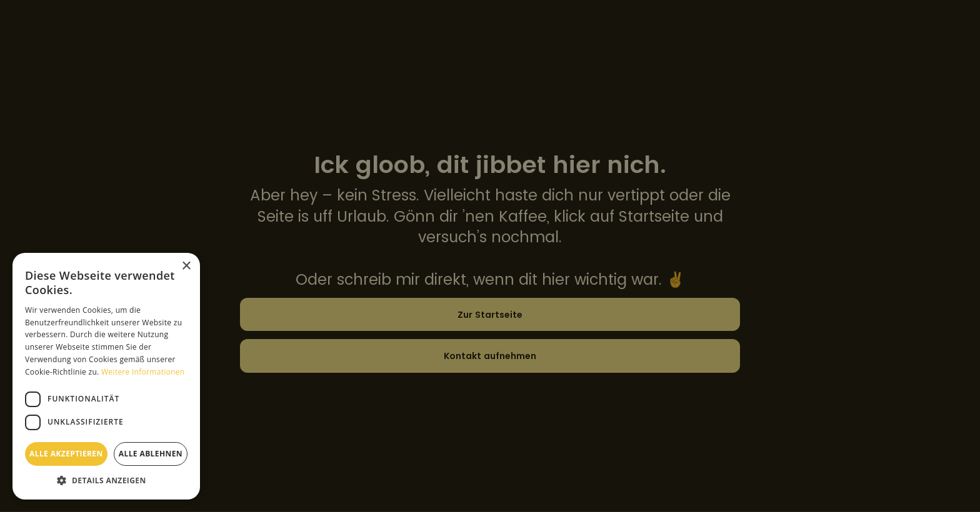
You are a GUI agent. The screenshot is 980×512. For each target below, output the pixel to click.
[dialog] (490, 256)
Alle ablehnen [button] (151, 454)
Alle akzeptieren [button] (66, 454)
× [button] (186, 266)
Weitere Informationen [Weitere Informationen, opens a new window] (143, 372)
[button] (106, 480)
